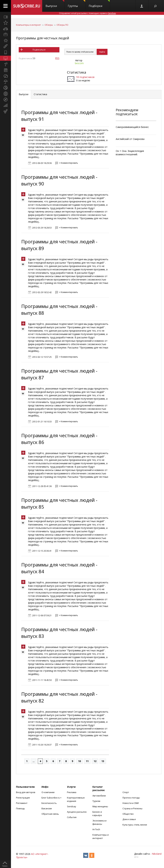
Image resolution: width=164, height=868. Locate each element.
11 (87, 761)
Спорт (126, 792)
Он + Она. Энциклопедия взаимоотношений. (130, 153)
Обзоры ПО (62, 25)
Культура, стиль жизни (135, 825)
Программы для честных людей (43, 38)
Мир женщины (100, 806)
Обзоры (49, 25)
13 (103, 761)
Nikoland (157, 854)
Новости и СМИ (131, 803)
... (34, 761)
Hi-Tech (96, 829)
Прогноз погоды (131, 798)
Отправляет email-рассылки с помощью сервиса (87, 13)
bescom (79, 63)
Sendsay (72, 806)
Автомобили (99, 796)
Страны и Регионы (132, 808)
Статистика (77, 72)
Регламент (22, 803)
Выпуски (55, 4)
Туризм (96, 801)
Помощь (20, 808)
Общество (128, 814)
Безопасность (49, 803)
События (72, 817)
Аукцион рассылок (77, 812)
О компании (48, 792)
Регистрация (23, 798)
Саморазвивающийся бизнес (132, 127)
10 (79, 761)
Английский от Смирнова (130, 139)
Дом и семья (129, 819)
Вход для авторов (26, 792)
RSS (57, 58)
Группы (77, 4)
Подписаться (39, 50)
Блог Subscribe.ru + (52, 798)
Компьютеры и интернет (28, 25)
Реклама (72, 792)
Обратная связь (50, 814)
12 (95, 761)
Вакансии (47, 808)
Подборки (99, 4)
